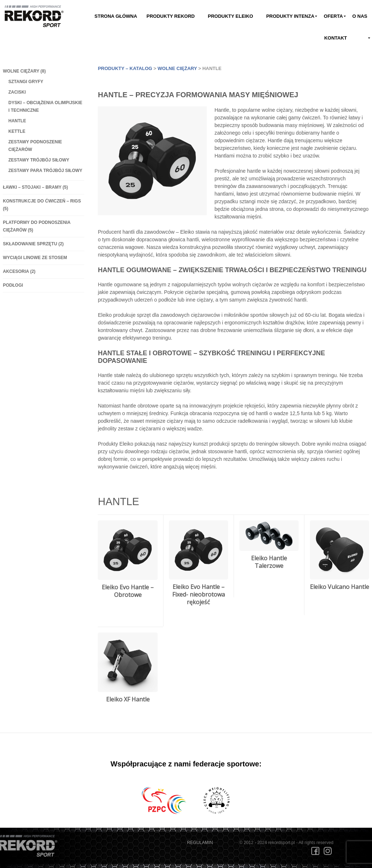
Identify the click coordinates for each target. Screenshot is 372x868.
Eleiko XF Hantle (128, 699)
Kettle (17, 131)
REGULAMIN (200, 843)
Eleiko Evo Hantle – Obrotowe (128, 591)
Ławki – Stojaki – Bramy (35, 187)
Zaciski (17, 92)
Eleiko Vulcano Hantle (339, 587)
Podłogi (13, 285)
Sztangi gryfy (26, 82)
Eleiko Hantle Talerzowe (269, 562)
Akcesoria (19, 271)
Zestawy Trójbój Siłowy (39, 160)
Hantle (17, 121)
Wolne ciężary (24, 71)
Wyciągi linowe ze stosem (35, 258)
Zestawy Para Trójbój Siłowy (45, 171)
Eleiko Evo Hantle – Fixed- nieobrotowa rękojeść (199, 594)
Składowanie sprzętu (33, 244)
